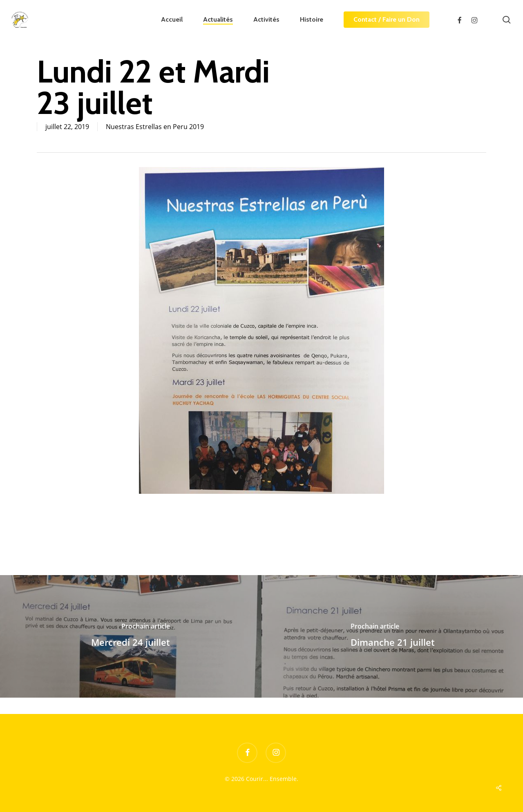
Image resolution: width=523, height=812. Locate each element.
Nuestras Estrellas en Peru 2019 (155, 127)
